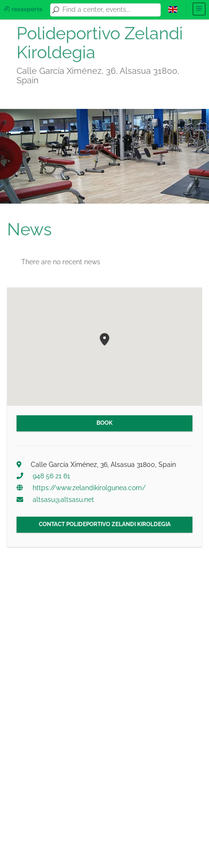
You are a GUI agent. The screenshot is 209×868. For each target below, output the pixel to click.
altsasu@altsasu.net (63, 500)
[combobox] (110, 10)
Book (104, 423)
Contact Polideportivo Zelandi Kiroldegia (105, 524)
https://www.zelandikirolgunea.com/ (89, 488)
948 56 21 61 (51, 476)
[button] (104, 340)
